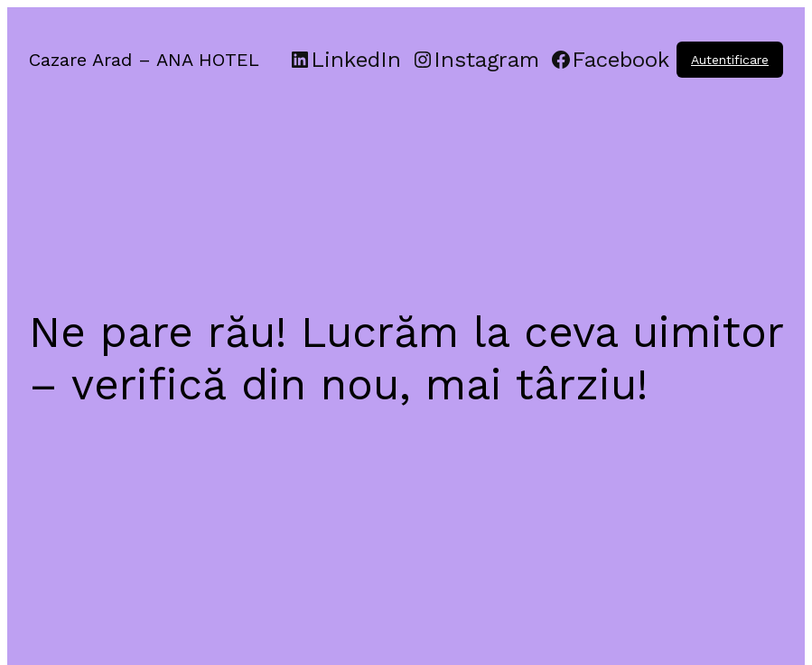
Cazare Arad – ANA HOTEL (144, 60)
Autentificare (730, 60)
